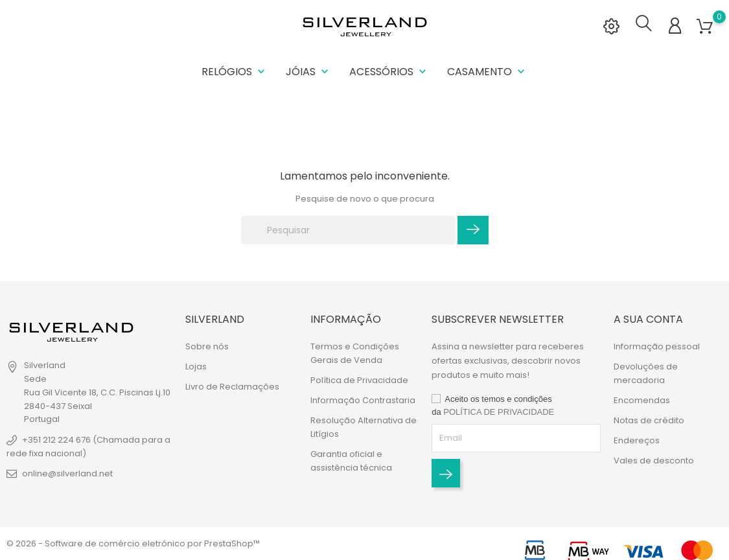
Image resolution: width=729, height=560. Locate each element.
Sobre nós (207, 346)
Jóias (308, 71)
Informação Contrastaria (363, 400)
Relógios (235, 71)
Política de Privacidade (359, 380)
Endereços (637, 440)
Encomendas (642, 400)
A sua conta (648, 319)
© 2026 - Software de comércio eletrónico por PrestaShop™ (133, 543)
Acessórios (389, 71)
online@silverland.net (67, 473)
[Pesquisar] (348, 229)
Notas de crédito (649, 420)
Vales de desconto (654, 461)
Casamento (487, 71)
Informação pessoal (657, 346)
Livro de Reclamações (232, 387)
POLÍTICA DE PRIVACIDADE (499, 412)
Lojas (196, 367)
